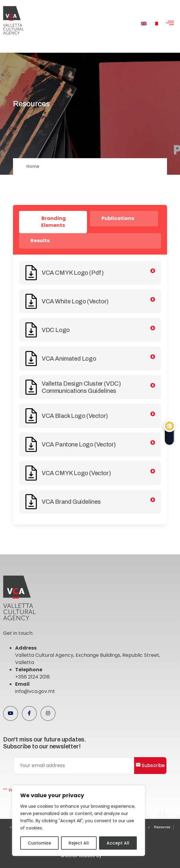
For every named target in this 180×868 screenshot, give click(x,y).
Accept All (118, 843)
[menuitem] (144, 23)
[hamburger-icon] (170, 24)
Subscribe (150, 765)
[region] (79, 821)
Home (33, 166)
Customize (39, 843)
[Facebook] (29, 713)
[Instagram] (48, 713)
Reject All (79, 843)
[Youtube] (11, 713)
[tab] (53, 222)
